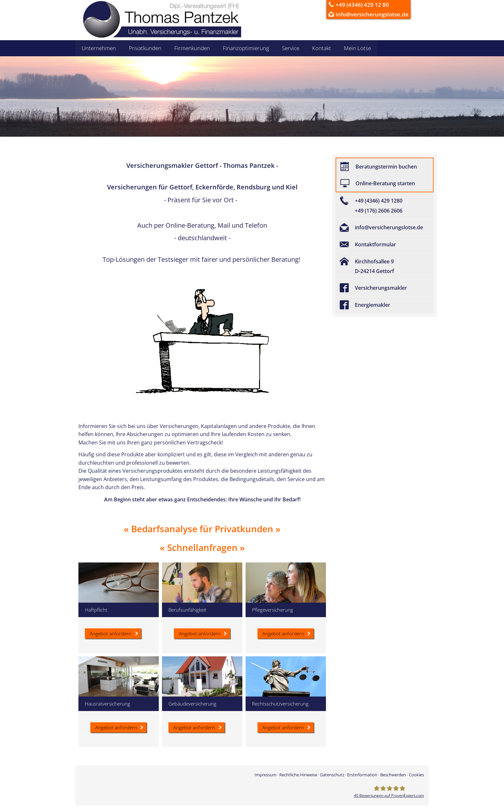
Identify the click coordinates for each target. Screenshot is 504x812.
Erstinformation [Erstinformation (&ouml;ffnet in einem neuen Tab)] (362, 775)
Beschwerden (393, 775)
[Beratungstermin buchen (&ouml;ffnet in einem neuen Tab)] (385, 167)
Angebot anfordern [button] (200, 634)
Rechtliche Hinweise (298, 775)
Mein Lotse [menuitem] (357, 48)
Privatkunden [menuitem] (145, 48)
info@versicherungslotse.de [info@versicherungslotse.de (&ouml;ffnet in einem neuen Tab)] (375, 14)
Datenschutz (332, 775)
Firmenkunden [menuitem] (192, 48)
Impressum (265, 775)
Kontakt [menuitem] (322, 48)
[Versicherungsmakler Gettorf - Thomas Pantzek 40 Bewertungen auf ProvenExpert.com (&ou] (389, 791)
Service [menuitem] (291, 48)
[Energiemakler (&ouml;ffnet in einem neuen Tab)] (385, 305)
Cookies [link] (416, 775)
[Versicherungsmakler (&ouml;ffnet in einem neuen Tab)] (385, 288)
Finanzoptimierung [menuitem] (246, 48)
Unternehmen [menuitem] (99, 48)
